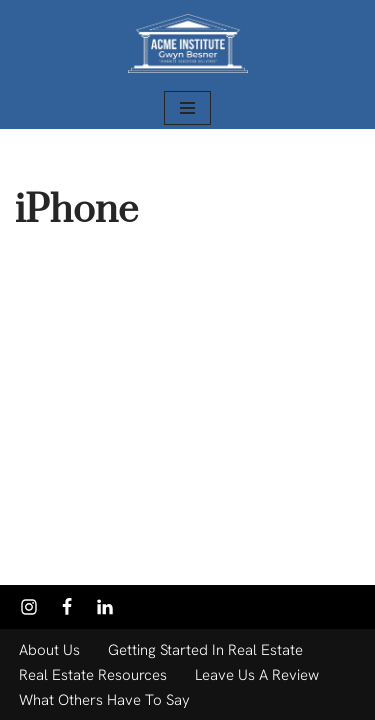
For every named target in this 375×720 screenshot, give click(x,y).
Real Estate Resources (93, 675)
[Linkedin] (105, 607)
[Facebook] (67, 607)
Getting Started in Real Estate (205, 650)
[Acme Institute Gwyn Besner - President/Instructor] (188, 43)
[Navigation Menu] (187, 108)
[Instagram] (29, 607)
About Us (49, 650)
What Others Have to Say (104, 700)
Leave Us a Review (257, 675)
